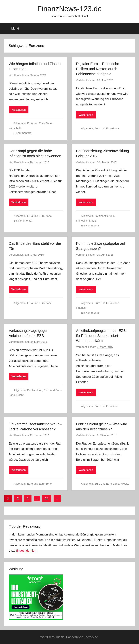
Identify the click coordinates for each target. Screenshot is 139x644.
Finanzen (82, 308)
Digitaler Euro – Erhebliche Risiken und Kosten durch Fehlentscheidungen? (98, 69)
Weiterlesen (19, 110)
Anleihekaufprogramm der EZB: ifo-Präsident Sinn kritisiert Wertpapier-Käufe (101, 336)
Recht (20, 395)
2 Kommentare (23, 133)
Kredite (125, 484)
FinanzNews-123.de (69, 9)
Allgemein (20, 123)
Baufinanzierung (104, 216)
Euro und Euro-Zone (39, 123)
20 (47, 498)
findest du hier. (26, 551)
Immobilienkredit (86, 221)
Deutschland (35, 390)
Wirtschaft (15, 128)
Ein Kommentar (23, 221)
